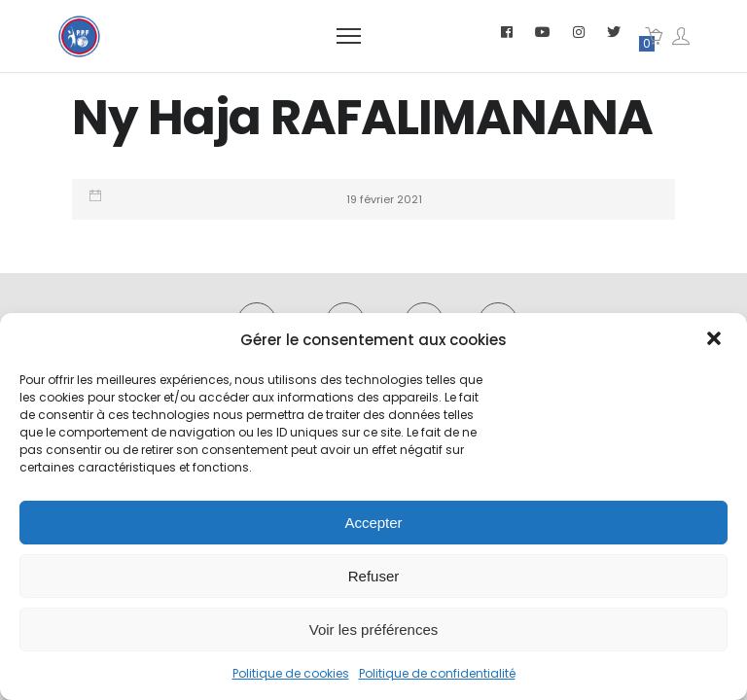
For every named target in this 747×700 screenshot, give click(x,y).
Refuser (374, 576)
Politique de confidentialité (437, 673)
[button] (716, 340)
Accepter (373, 523)
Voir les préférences (374, 630)
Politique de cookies (291, 673)
